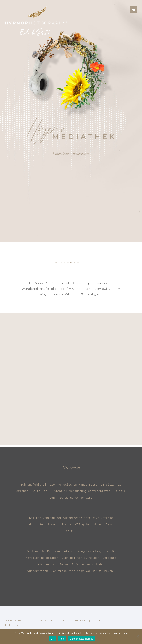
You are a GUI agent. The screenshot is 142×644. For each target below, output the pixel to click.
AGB (62, 621)
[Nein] (138, 636)
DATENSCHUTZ (48, 621)
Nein (62, 639)
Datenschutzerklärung (81, 639)
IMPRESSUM (81, 621)
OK (52, 639)
